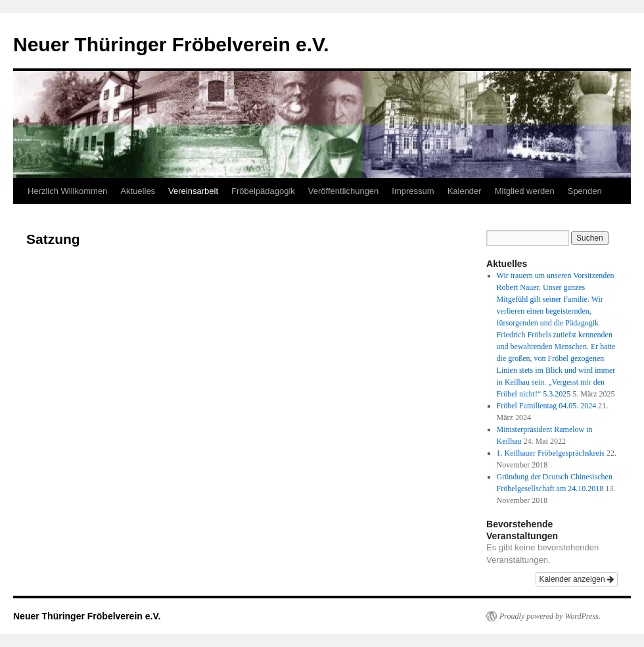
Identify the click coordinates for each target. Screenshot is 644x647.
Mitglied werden (525, 191)
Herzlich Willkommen (67, 191)
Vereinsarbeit (193, 191)
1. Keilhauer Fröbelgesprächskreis (551, 453)
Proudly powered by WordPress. (550, 616)
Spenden (585, 191)
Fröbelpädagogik (263, 191)
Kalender (465, 191)
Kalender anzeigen (577, 579)
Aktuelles (138, 191)
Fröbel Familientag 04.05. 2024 (547, 406)
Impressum (413, 191)
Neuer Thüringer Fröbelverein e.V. (171, 44)
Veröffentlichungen (343, 191)
